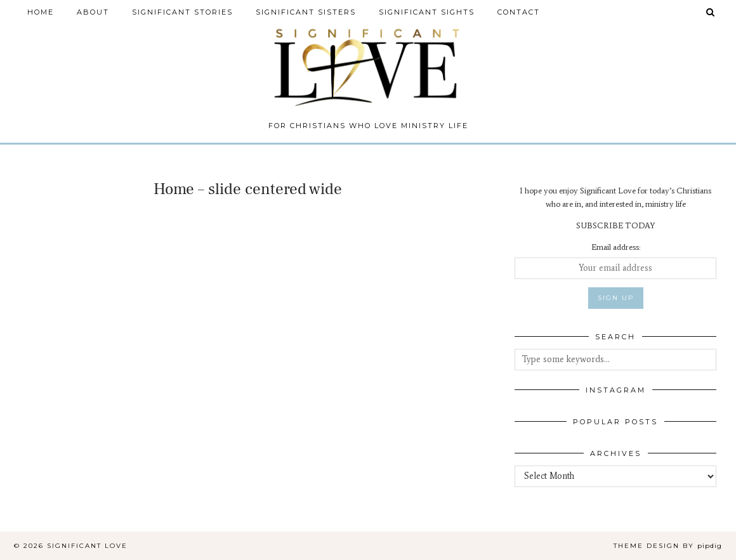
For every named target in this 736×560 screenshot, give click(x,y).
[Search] (711, 12)
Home (41, 12)
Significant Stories (182, 12)
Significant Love (87, 546)
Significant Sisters (306, 12)
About (93, 12)
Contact (519, 12)
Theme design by (668, 546)
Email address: (616, 247)
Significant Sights (427, 12)
